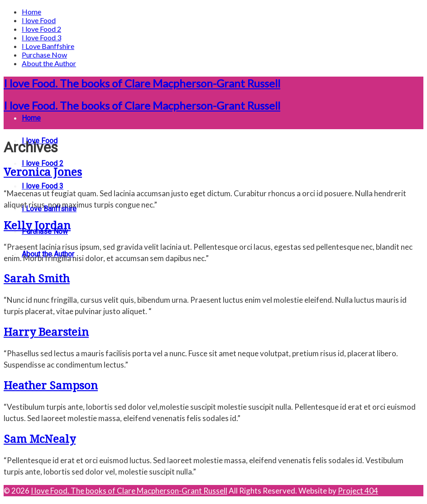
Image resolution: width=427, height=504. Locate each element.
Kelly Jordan (37, 226)
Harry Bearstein (46, 332)
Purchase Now (44, 55)
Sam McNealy (40, 439)
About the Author (49, 63)
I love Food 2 (41, 29)
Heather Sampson (51, 386)
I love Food (39, 20)
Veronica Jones (43, 172)
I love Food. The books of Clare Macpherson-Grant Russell (142, 83)
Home (31, 12)
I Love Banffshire (48, 46)
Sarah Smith (37, 279)
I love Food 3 (41, 37)
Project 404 (358, 491)
